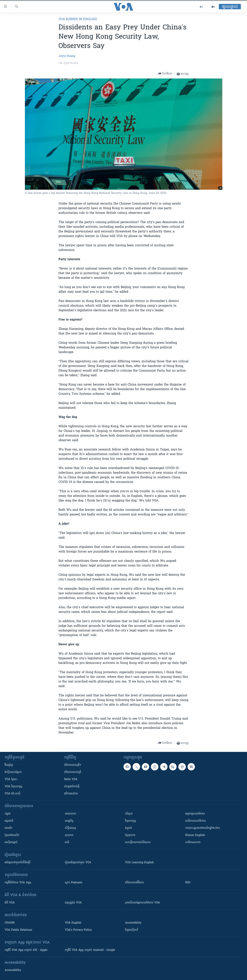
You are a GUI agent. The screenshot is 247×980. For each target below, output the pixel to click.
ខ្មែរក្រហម (130, 835)
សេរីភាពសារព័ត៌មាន (196, 821)
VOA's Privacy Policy (78, 930)
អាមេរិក (8, 828)
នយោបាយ (70, 814)
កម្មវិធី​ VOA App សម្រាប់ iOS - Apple (26, 950)
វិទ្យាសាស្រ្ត (131, 821)
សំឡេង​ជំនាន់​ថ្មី (72, 787)
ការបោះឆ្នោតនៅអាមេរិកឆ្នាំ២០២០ (203, 828)
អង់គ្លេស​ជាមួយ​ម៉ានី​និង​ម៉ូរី (17, 863)
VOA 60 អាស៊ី (13, 794)
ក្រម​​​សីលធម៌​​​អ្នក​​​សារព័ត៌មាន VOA (143, 903)
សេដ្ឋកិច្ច (69, 821)
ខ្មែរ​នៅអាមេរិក (12, 835)
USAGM (10, 923)
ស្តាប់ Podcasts (74, 883)
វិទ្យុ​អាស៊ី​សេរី (131, 930)
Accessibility (133, 923)
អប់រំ (67, 842)
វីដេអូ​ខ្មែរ (9, 765)
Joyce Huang (67, 56)
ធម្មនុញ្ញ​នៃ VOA (73, 903)
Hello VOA (71, 779)
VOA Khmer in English (78, 19)
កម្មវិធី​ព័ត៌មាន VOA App (18, 883)
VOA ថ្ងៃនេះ (11, 779)
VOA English (73, 923)
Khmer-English (195, 835)
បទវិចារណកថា (193, 842)
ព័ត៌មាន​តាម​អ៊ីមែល (134, 883)
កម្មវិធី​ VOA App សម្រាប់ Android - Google (90, 950)
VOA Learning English (140, 863)
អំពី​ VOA (10, 903)
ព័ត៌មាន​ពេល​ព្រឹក (73, 765)
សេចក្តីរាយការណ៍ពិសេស (138, 842)
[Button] (165, 74)
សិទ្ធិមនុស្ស (70, 828)
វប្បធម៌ (128, 828)
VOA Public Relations (18, 930)
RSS (188, 883)
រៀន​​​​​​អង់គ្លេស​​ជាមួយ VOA (78, 863)
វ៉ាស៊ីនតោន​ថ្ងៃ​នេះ (13, 772)
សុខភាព (69, 835)
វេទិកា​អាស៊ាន (71, 794)
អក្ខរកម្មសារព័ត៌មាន (195, 814)
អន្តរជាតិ (9, 821)
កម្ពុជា (8, 814)
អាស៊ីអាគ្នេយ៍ (11, 842)
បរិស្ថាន (129, 814)
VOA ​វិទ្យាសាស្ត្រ (13, 787)
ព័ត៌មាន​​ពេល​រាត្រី (73, 772)
